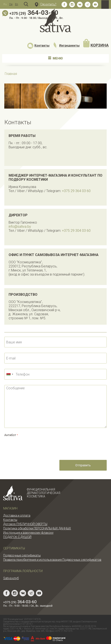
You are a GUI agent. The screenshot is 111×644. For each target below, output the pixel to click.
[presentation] (37, 446)
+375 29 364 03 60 (76, 191)
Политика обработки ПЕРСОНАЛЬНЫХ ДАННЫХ (37, 528)
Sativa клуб (11, 578)
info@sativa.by (20, 227)
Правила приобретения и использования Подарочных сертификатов (52, 560)
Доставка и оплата (17, 515)
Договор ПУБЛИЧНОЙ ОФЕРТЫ (25, 524)
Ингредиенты (66, 45)
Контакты (38, 45)
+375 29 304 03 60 (76, 231)
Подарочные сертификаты (22, 555)
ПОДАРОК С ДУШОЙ (17, 537)
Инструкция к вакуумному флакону (28, 533)
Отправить (83, 465)
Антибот (10, 435)
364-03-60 (34, 13)
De (11, 4)
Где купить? (46, 4)
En (17, 4)
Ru (5, 4)
